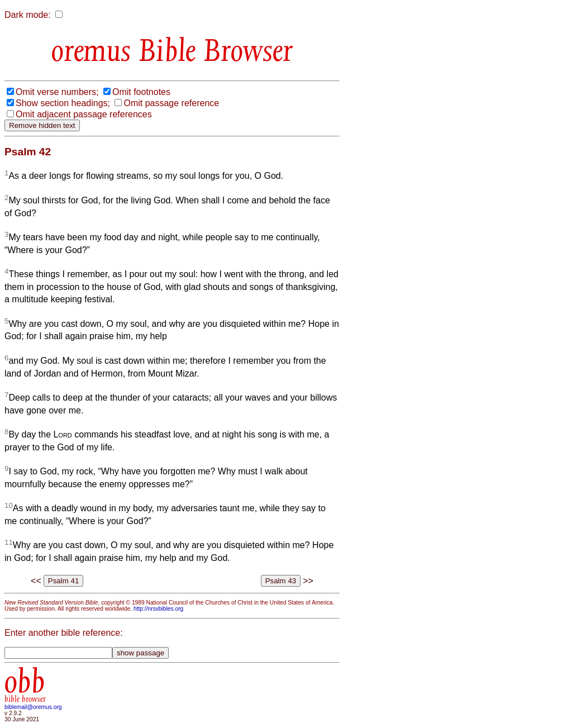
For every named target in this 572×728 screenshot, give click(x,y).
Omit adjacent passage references (84, 114)
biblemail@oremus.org (33, 707)
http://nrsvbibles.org (158, 609)
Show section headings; (63, 103)
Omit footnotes (141, 92)
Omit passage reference (171, 103)
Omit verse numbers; (57, 92)
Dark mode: (28, 15)
